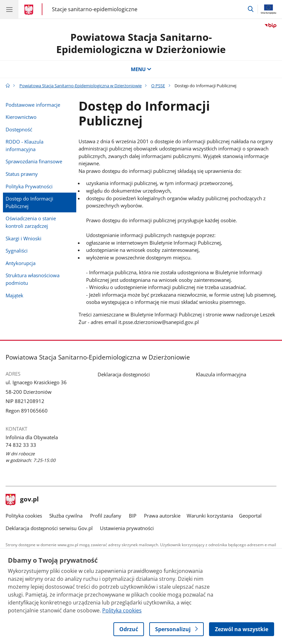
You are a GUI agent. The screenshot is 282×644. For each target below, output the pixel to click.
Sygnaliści (17, 251)
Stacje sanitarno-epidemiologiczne (95, 9)
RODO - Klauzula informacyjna (24, 145)
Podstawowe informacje (33, 105)
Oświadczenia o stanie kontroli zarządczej (31, 222)
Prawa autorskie (162, 516)
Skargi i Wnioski (23, 238)
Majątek (14, 295)
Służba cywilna (66, 516)
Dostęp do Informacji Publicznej (29, 202)
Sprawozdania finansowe (34, 161)
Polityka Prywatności (29, 186)
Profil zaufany (106, 516)
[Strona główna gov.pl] (30, 10)
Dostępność (19, 129)
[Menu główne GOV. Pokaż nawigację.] (9, 9)
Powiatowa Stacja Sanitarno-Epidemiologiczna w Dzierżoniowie (141, 43)
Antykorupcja (21, 263)
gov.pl (22, 500)
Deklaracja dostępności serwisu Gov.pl (49, 528)
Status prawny (22, 174)
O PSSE (158, 86)
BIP (133, 516)
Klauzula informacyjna (221, 374)
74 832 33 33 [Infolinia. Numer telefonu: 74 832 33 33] (21, 445)
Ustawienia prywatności (127, 528)
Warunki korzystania (210, 516)
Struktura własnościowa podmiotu (33, 279)
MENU (141, 69)
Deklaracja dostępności (124, 374)
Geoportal (250, 516)
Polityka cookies (24, 516)
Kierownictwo (21, 117)
